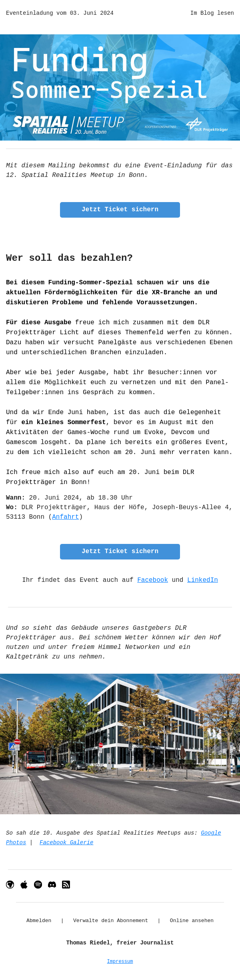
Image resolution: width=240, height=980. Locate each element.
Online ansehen (192, 921)
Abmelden (39, 921)
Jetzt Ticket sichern (120, 210)
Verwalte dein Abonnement (111, 921)
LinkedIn (203, 580)
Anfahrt (65, 517)
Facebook (153, 580)
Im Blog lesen (212, 13)
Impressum (120, 962)
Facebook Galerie (66, 843)
